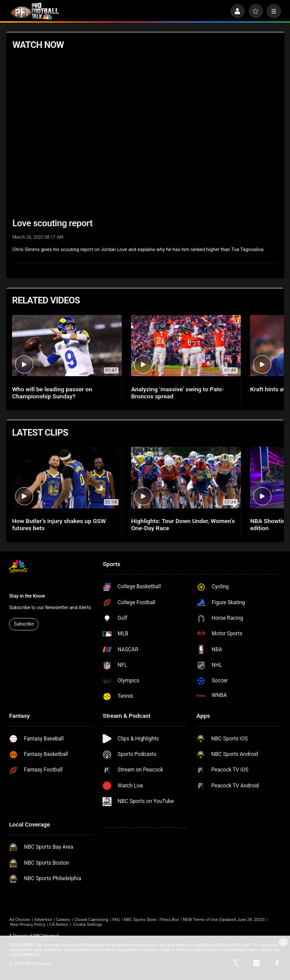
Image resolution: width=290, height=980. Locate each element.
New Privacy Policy (28, 924)
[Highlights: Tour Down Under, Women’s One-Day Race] (186, 478)
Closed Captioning (91, 919)
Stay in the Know (27, 596)
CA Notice (59, 924)
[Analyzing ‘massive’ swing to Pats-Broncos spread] (186, 346)
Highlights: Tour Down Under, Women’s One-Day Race (183, 524)
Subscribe (24, 624)
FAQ (116, 919)
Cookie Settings (87, 924)
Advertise (43, 919)
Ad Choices (20, 919)
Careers (63, 919)
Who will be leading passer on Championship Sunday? (52, 393)
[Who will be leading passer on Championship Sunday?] (67, 346)
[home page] (35, 11)
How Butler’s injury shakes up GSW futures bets (59, 524)
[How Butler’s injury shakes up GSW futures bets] (67, 478)
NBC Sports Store (140, 919)
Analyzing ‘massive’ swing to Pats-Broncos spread (177, 393)
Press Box (170, 919)
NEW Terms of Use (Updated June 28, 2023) (224, 919)
